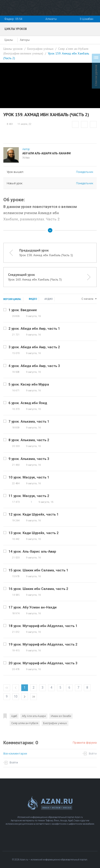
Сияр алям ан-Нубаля (25, 723)
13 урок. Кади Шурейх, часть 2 (34, 533)
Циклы (9, 40)
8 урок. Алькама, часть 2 (29, 440)
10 (16, 696)
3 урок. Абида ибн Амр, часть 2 (34, 347)
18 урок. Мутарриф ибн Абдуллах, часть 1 (43, 626)
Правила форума (85, 743)
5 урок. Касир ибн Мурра (29, 384)
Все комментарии (15, 754)
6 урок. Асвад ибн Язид (28, 403)
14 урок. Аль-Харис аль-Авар (32, 551)
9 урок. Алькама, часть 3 (29, 459)
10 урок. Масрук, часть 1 (29, 477)
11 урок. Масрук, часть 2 (29, 496)
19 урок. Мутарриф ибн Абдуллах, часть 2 (43, 644)
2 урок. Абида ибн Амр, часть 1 (34, 329)
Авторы (25, 40)
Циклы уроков (13, 49)
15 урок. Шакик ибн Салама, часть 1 (38, 570)
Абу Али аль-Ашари (34, 716)
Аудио (49, 299)
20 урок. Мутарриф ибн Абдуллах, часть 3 (43, 663)
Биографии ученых (55, 723)
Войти (93, 754)
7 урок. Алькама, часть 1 (29, 421)
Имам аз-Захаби (61, 716)
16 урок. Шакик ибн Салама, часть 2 (38, 589)
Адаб (14, 716)
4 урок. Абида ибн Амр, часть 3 (34, 366)
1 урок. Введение (23, 310)
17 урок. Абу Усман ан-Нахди (33, 607)
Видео (33, 299)
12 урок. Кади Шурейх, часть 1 (34, 514)
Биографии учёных (40, 49)
